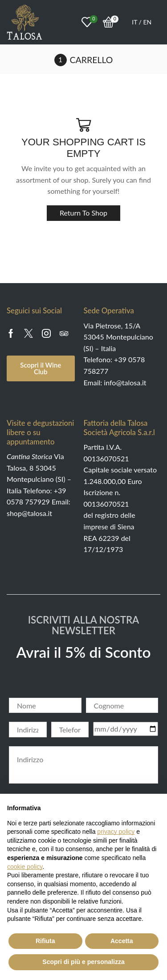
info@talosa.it (125, 382)
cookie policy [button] (25, 867)
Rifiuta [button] (45, 941)
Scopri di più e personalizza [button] (83, 962)
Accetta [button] (122, 941)
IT (135, 22)
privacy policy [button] (116, 832)
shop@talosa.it (29, 513)
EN (148, 22)
